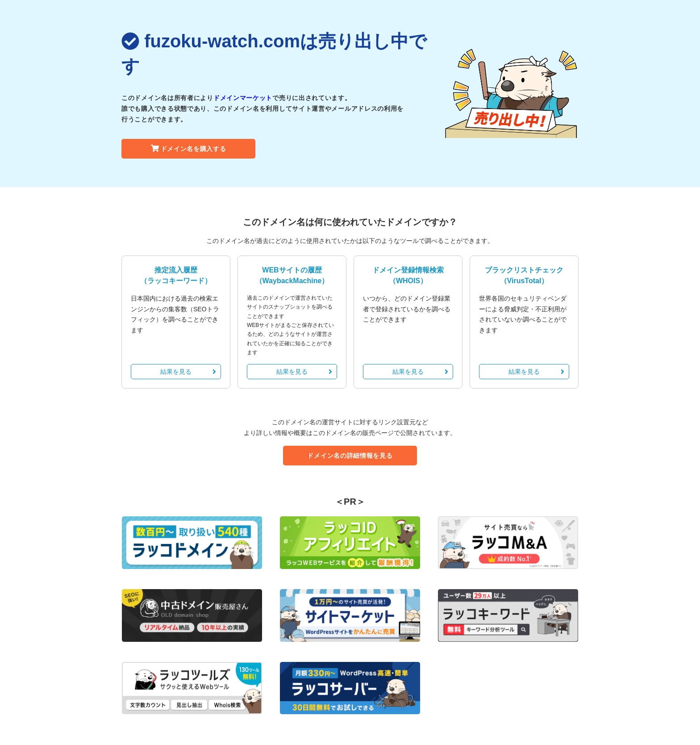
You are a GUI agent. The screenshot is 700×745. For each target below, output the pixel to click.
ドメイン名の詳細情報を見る (350, 456)
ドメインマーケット (243, 98)
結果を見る (188, 372)
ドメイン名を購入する (189, 149)
